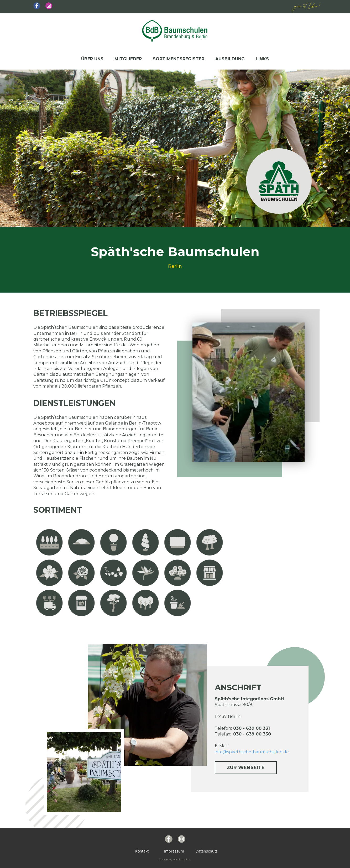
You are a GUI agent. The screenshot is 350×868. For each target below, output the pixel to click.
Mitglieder (128, 59)
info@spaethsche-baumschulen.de (252, 752)
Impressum (175, 851)
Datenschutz (206, 851)
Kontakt (145, 851)
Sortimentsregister (179, 59)
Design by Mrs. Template (175, 859)
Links (262, 59)
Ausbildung (230, 59)
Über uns (92, 59)
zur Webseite (246, 768)
